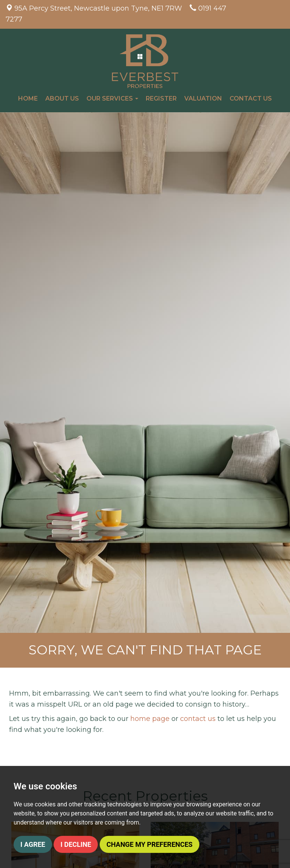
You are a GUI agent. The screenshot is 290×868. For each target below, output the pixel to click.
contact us (198, 719)
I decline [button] (76, 844)
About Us (62, 98)
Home (28, 98)
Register (161, 98)
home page (150, 719)
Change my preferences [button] (150, 844)
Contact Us (251, 98)
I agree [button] (33, 844)
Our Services (112, 98)
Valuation (203, 98)
